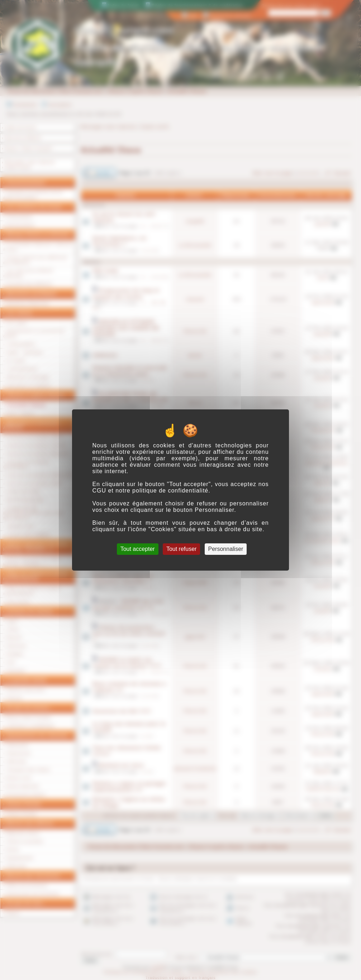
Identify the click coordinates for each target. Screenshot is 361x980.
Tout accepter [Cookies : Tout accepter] (138, 549)
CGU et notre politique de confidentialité (150, 491)
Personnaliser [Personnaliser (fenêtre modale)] (226, 549)
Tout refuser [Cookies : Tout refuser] (181, 549)
